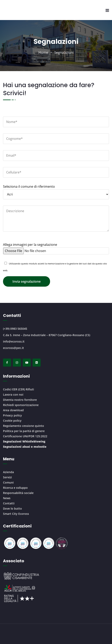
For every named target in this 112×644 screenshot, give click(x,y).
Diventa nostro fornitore (20, 400)
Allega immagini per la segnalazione (56, 248)
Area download (13, 410)
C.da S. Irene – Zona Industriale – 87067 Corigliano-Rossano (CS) (47, 335)
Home (43, 52)
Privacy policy (12, 415)
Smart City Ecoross (16, 514)
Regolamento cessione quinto (24, 426)
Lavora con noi (13, 395)
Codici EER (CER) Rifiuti (18, 389)
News (7, 498)
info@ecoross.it (14, 341)
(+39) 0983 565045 (15, 329)
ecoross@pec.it (13, 348)
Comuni (8, 482)
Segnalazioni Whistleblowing (24, 441)
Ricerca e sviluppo (15, 488)
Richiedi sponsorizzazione (21, 405)
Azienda (8, 472)
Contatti (9, 503)
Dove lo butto (12, 508)
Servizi (7, 477)
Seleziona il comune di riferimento (56, 190)
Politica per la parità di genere (24, 431)
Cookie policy (12, 421)
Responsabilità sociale (18, 493)
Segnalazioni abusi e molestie (25, 447)
